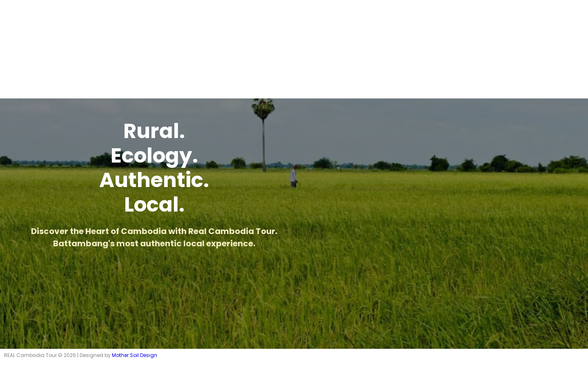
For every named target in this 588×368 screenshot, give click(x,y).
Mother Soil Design (135, 355)
